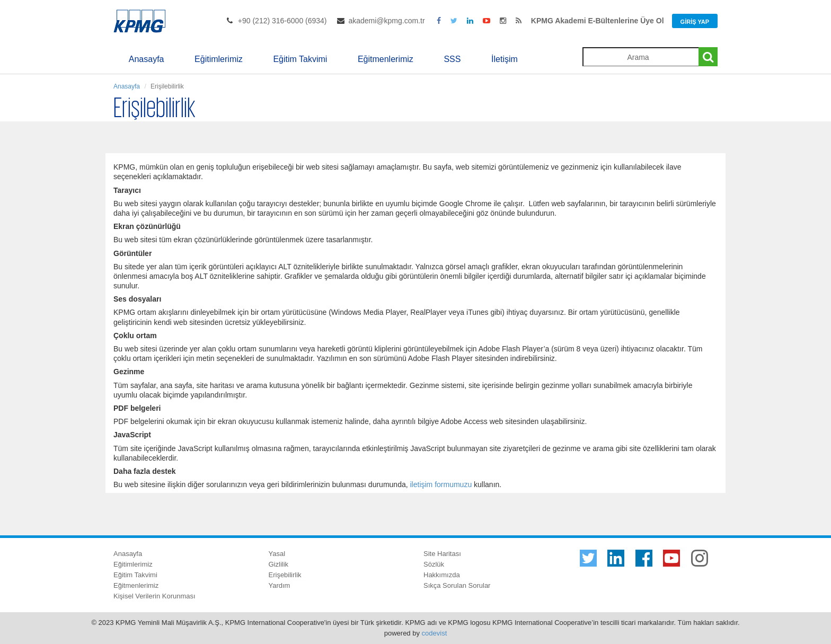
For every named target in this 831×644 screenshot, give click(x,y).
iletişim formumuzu (441, 484)
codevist (435, 633)
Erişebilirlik (285, 575)
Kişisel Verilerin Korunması (154, 596)
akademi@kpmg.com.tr (386, 21)
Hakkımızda (442, 575)
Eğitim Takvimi (300, 59)
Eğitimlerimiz (219, 59)
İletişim (505, 59)
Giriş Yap (695, 22)
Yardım (280, 585)
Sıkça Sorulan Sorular (457, 585)
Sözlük (434, 564)
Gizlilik (279, 564)
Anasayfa (147, 59)
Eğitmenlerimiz (386, 59)
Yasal (277, 554)
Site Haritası (442, 554)
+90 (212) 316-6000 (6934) (282, 21)
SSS (452, 59)
